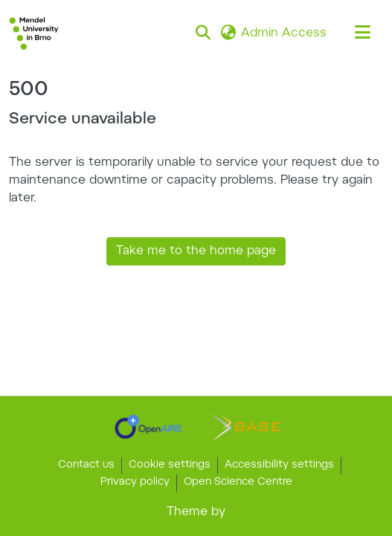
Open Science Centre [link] (238, 482)
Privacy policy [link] (135, 482)
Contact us (86, 465)
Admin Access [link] (284, 33)
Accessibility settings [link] (279, 465)
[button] (34, 33)
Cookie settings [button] (170, 465)
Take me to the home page (196, 251)
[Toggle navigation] (362, 33)
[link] (148, 427)
